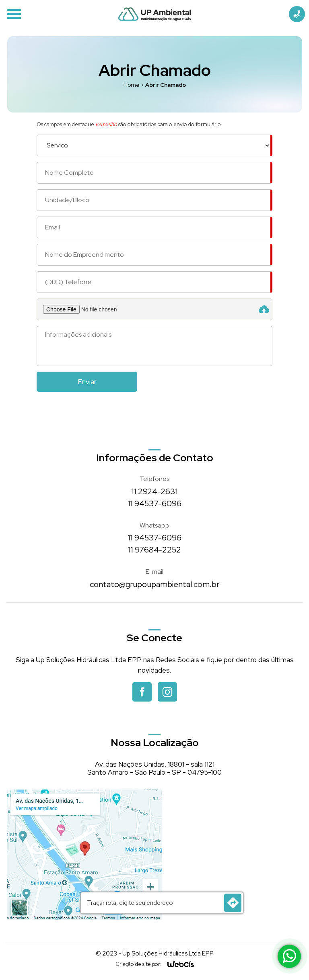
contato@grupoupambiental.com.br (154, 584)
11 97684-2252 (155, 550)
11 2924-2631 (155, 491)
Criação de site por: (138, 964)
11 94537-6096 (155, 503)
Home (132, 85)
